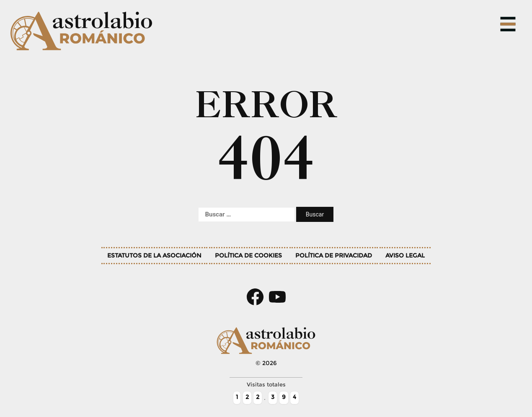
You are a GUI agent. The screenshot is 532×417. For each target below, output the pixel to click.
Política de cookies (248, 255)
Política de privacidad (334, 255)
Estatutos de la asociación (154, 255)
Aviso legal (405, 255)
